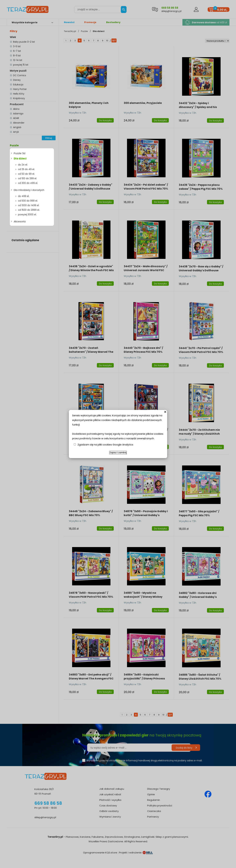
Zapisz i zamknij (118, 453)
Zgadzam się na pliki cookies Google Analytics (105, 445)
